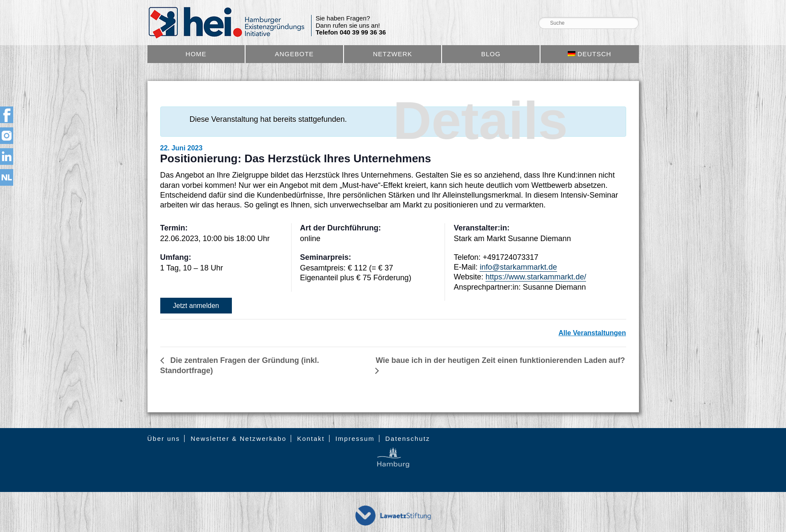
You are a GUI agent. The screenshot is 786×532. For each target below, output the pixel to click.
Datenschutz (408, 439)
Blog (491, 54)
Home (196, 54)
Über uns (164, 439)
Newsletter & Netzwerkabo (238, 439)
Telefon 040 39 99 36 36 (351, 32)
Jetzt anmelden (196, 306)
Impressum (355, 439)
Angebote (294, 54)
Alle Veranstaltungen (592, 333)
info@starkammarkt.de (518, 267)
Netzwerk (393, 54)
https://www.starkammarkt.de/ (536, 277)
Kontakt (311, 439)
